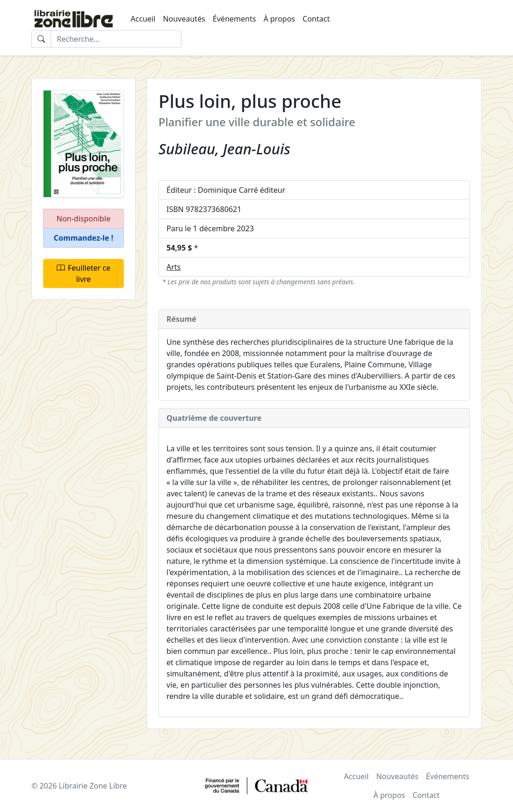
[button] (83, 238)
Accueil (143, 19)
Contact (316, 19)
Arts (174, 267)
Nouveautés (184, 19)
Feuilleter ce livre (84, 273)
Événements (234, 19)
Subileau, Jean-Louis (224, 149)
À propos (279, 19)
